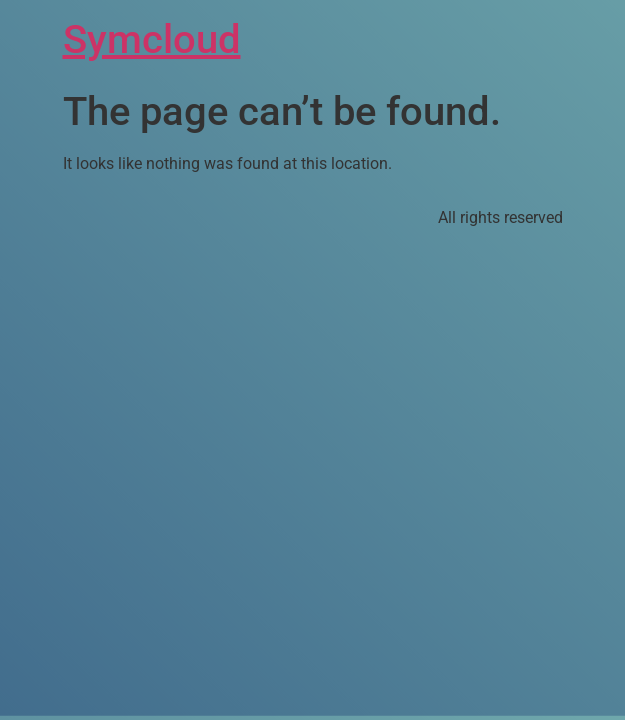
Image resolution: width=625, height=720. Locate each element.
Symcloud (152, 39)
